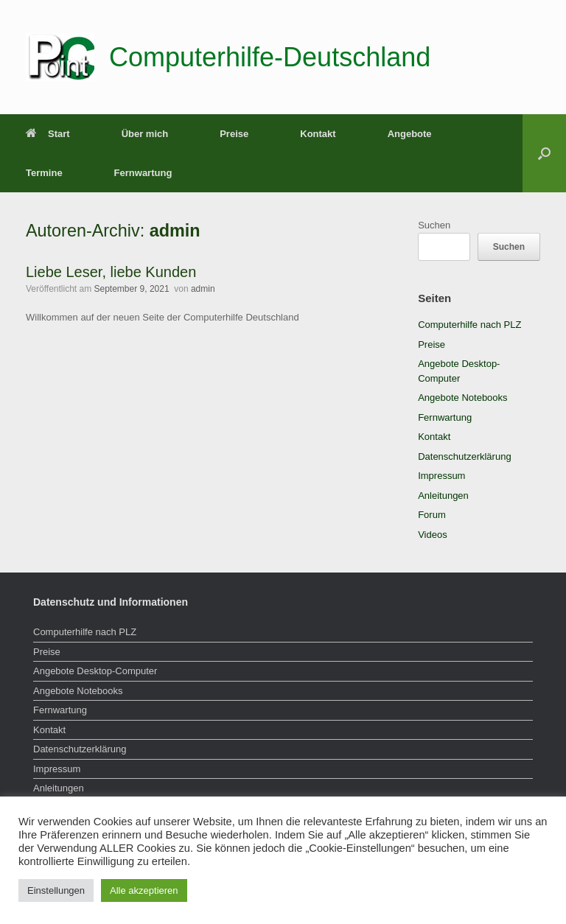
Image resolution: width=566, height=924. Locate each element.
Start (48, 134)
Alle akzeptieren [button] (144, 890)
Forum (432, 515)
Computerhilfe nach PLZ (469, 325)
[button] (544, 153)
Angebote (410, 134)
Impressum (441, 476)
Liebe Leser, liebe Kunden (111, 272)
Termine (44, 173)
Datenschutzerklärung (464, 456)
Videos (433, 535)
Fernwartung (143, 173)
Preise (234, 134)
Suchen (434, 225)
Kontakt (318, 134)
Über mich (145, 134)
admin (175, 231)
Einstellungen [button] (56, 890)
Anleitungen (443, 496)
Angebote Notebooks (462, 398)
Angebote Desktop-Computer (95, 671)
